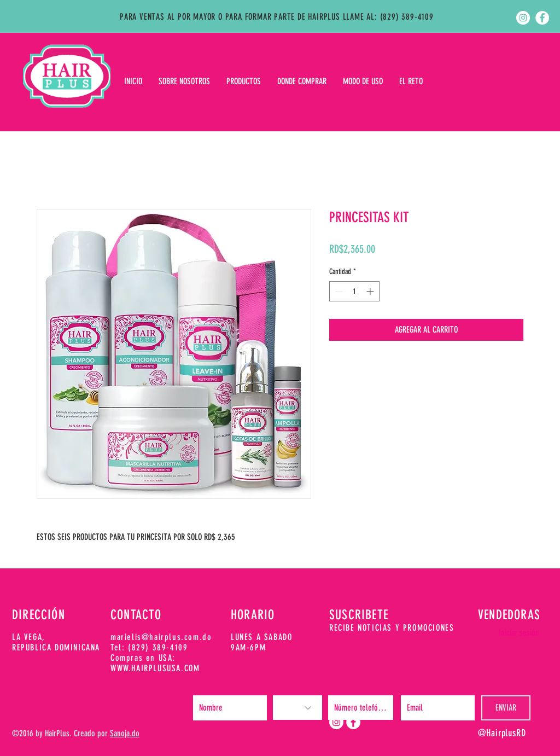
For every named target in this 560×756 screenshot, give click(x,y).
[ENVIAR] (506, 708)
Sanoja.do (125, 733)
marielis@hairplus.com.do (161, 637)
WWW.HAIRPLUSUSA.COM (155, 668)
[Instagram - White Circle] (523, 18)
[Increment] (371, 291)
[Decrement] (338, 291)
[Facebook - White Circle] (542, 18)
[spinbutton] (354, 291)
